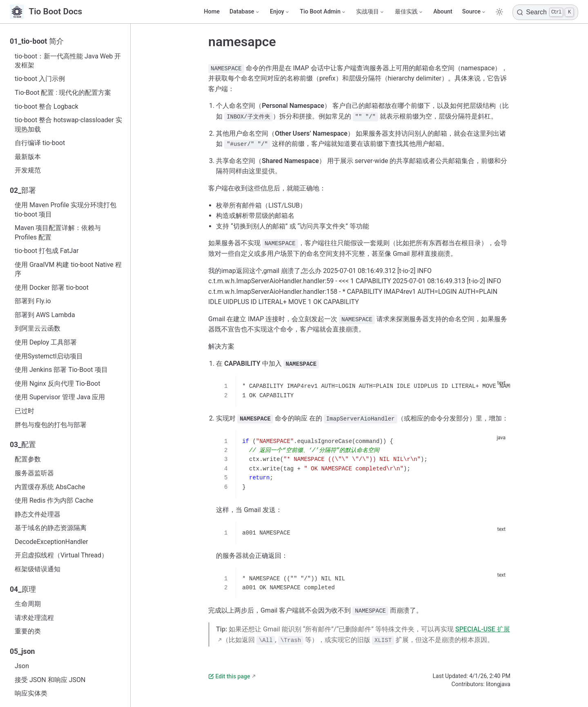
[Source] (474, 12)
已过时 (24, 411)
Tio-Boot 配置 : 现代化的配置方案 (63, 93)
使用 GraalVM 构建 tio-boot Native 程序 (68, 269)
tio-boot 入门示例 (40, 79)
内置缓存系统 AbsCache (50, 487)
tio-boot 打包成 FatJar (47, 251)
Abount (443, 12)
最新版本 (28, 157)
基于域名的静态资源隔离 (51, 528)
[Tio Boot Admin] (323, 12)
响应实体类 (31, 693)
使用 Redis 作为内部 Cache (54, 500)
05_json (22, 651)
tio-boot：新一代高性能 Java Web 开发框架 (68, 61)
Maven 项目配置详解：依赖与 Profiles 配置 (58, 232)
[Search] (545, 12)
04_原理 (23, 589)
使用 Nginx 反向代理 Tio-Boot (57, 384)
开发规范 (28, 170)
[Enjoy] (280, 12)
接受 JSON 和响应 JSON (50, 680)
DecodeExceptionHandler (51, 542)
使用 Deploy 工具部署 (46, 342)
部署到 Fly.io (33, 301)
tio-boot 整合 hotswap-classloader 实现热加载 (68, 124)
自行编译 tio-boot (40, 143)
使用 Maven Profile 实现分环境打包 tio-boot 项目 (66, 209)
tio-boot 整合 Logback (47, 106)
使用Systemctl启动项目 (49, 356)
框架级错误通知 (38, 569)
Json (22, 666)
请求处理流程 (34, 618)
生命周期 (28, 604)
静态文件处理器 (38, 514)
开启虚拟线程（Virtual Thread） (61, 555)
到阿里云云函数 (38, 328)
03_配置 (23, 445)
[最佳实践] (409, 12)
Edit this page (229, 676)
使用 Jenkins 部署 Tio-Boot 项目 (61, 370)
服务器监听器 (34, 473)
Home (212, 12)
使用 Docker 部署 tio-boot (52, 287)
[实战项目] (370, 12)
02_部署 (23, 190)
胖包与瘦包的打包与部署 (51, 425)
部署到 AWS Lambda (45, 315)
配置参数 (28, 459)
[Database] (245, 12)
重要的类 (28, 631)
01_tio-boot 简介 (37, 41)
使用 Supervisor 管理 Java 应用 (60, 397)
